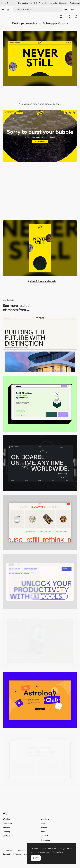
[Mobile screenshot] (40, 248)
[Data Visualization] (40, 759)
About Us (45, 836)
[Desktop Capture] (40, 700)
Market (44, 827)
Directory (7, 832)
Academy (45, 819)
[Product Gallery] (40, 522)
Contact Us (46, 840)
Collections (7, 823)
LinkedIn (27, 854)
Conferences (8, 836)
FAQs (43, 832)
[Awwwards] (9, 9)
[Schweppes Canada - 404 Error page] (40, 136)
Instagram (17, 854)
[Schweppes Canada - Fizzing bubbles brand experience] (40, 191)
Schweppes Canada (55, 23)
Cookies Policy (8, 850)
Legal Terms (21, 850)
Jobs (43, 823)
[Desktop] (40, 345)
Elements (7, 827)
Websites (7, 819)
